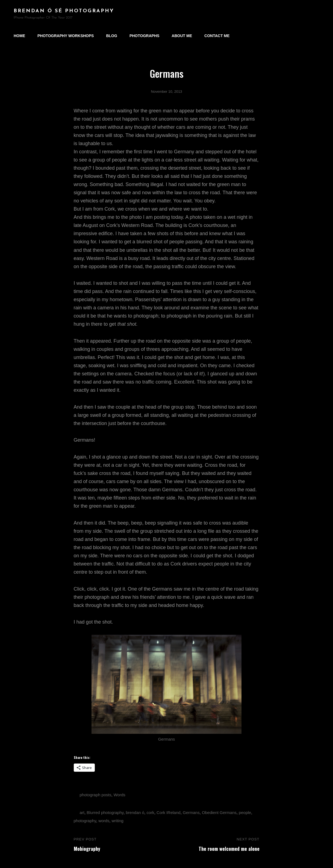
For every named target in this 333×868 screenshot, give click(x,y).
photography (85, 821)
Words (120, 795)
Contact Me (217, 36)
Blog (111, 36)
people (245, 812)
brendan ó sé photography (64, 11)
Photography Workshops (66, 36)
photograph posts (96, 795)
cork (150, 812)
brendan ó (135, 812)
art (82, 812)
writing (118, 821)
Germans (191, 812)
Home (19, 36)
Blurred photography (105, 812)
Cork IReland (169, 812)
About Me (182, 36)
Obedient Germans (219, 812)
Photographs (144, 36)
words (104, 821)
